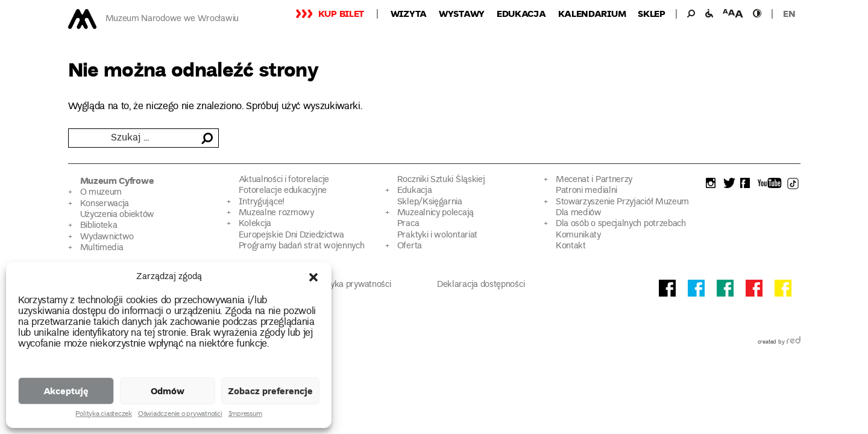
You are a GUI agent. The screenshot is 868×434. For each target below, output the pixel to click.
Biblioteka (99, 226)
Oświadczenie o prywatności (180, 415)
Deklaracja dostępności (481, 285)
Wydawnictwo (107, 237)
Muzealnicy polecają (436, 213)
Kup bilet (341, 13)
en (789, 13)
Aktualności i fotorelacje (284, 180)
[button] (313, 277)
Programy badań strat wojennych (302, 246)
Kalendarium (592, 13)
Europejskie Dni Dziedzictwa (291, 235)
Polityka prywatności (353, 285)
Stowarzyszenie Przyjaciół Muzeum (622, 202)
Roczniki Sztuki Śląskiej (441, 180)
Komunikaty (578, 235)
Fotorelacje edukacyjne (283, 191)
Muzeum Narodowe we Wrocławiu (172, 19)
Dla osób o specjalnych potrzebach (621, 224)
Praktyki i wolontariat (437, 235)
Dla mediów (579, 213)
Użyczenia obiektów (118, 215)
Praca (408, 224)
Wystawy (462, 13)
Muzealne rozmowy (276, 213)
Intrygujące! (262, 202)
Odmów (168, 391)
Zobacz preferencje (270, 391)
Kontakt (571, 246)
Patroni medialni (587, 191)
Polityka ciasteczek (103, 415)
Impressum (245, 415)
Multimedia (102, 248)
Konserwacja (105, 204)
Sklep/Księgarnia (430, 202)
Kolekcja (255, 224)
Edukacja (521, 13)
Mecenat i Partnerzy (594, 180)
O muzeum (101, 193)
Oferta (410, 246)
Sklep (652, 13)
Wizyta (409, 13)
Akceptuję (66, 391)
